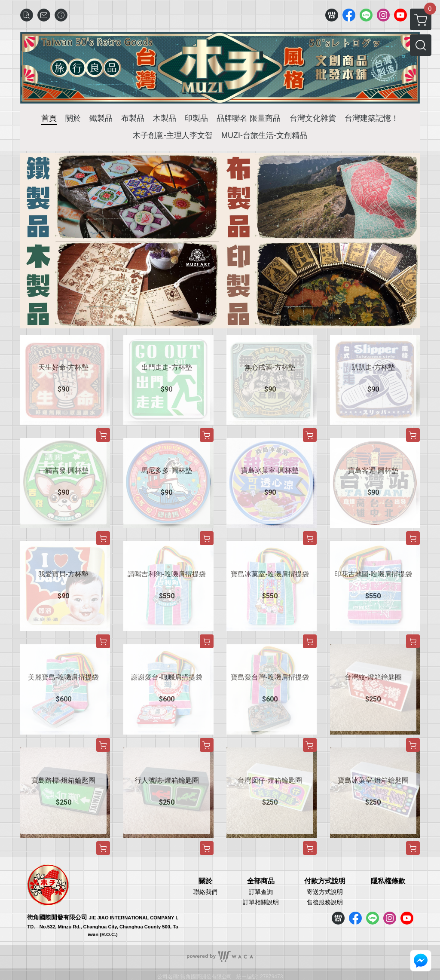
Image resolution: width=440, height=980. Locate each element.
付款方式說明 (325, 881)
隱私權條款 (388, 881)
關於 (205, 881)
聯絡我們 (205, 892)
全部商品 (261, 881)
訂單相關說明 (261, 902)
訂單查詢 (261, 892)
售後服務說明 (325, 902)
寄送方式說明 (325, 892)
